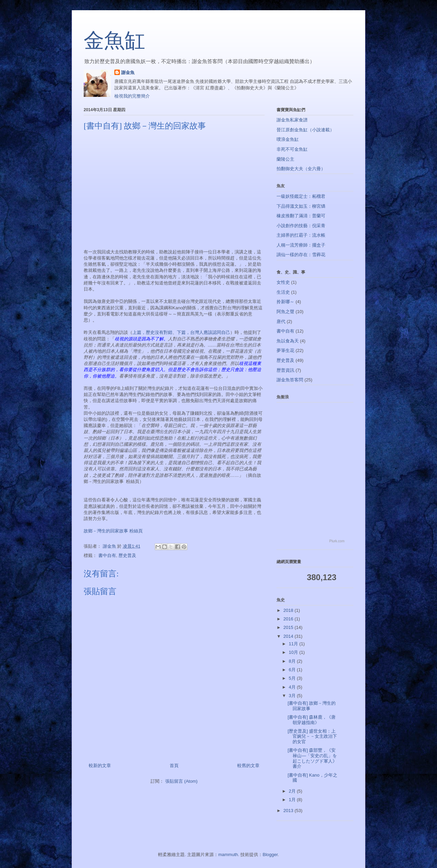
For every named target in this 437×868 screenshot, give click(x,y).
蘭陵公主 (285, 159)
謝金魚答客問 (290, 380)
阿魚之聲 (285, 312)
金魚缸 (114, 41)
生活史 (283, 292)
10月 (294, 652)
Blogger (270, 855)
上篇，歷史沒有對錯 (152, 332)
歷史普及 (127, 555)
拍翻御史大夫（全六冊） (301, 169)
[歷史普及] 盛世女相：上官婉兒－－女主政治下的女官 (312, 736)
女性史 (283, 282)
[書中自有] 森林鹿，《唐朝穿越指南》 (312, 720)
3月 (293, 696)
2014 (289, 636)
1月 (293, 800)
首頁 (174, 766)
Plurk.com (337, 541)
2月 (293, 791)
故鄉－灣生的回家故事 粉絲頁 (113, 531)
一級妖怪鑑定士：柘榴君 (301, 196)
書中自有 (107, 555)
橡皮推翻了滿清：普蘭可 (301, 216)
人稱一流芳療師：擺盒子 (301, 245)
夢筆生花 (285, 350)
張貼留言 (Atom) (181, 781)
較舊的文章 (248, 766)
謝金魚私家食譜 (292, 120)
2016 (289, 619)
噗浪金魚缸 (288, 139)
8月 (293, 661)
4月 (293, 687)
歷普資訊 (285, 370)
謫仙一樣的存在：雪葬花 (301, 255)
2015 (289, 627)
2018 (289, 610)
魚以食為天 (288, 341)
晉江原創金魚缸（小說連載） (305, 130)
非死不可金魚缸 (292, 149)
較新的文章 (100, 766)
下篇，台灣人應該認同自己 (203, 332)
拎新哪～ (285, 302)
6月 (293, 670)
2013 (289, 811)
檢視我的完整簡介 (132, 96)
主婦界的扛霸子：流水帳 (301, 235)
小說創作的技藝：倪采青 (301, 226)
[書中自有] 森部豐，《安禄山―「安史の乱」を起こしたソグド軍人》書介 (312, 758)
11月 (294, 644)
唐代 (281, 321)
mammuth (228, 855)
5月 (293, 678)
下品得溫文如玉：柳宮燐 (301, 206)
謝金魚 (128, 72)
